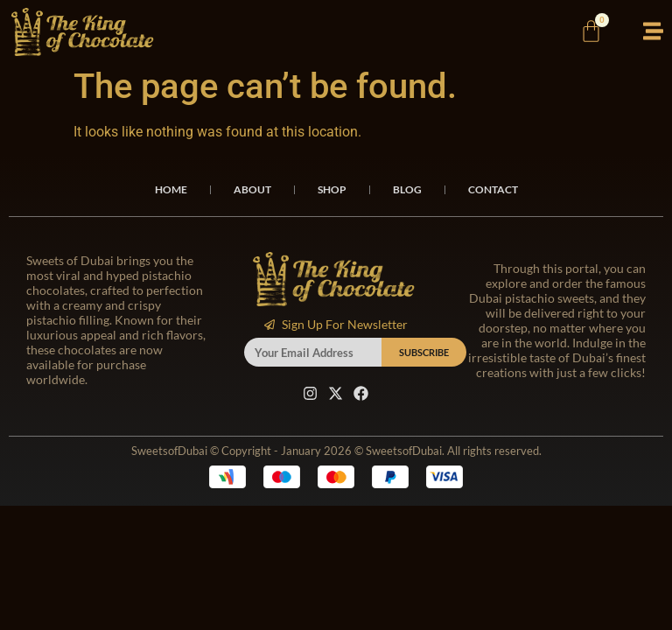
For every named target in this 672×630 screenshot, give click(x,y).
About (252, 189)
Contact (493, 189)
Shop (332, 189)
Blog (407, 189)
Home (171, 189)
